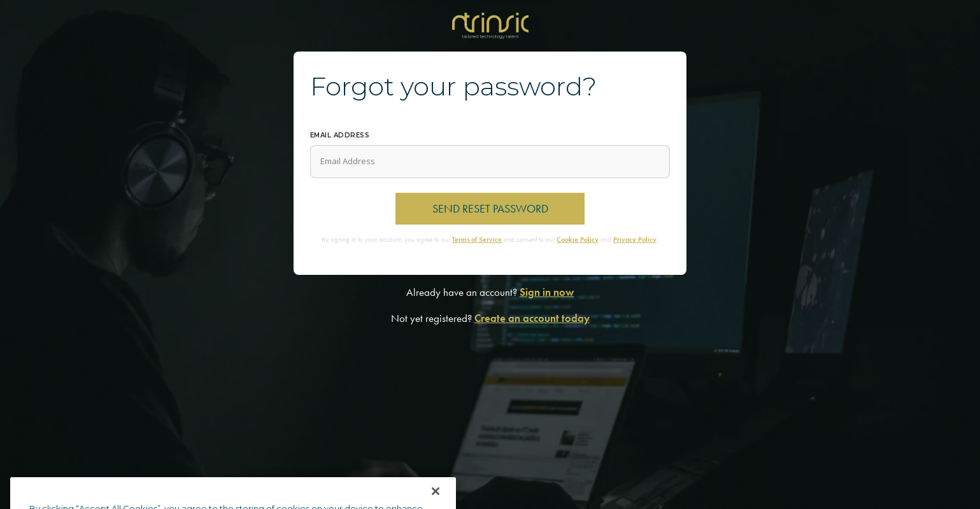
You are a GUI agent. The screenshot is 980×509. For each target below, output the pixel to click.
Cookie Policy (578, 239)
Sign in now (547, 292)
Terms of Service (477, 239)
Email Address (340, 135)
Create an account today (532, 318)
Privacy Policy (635, 239)
